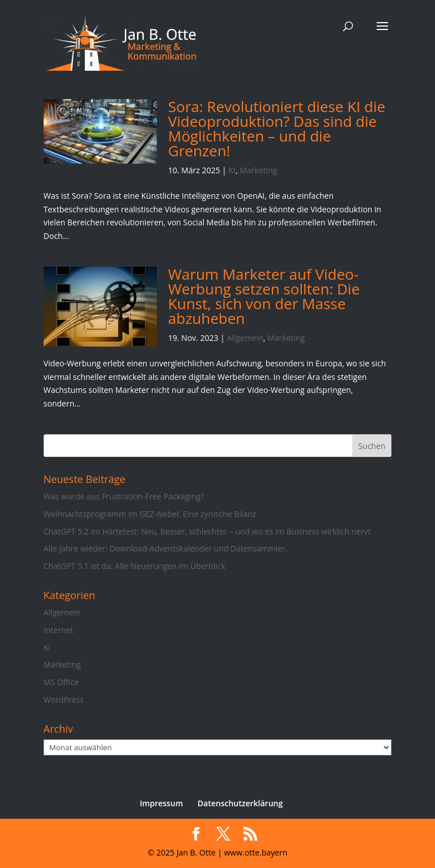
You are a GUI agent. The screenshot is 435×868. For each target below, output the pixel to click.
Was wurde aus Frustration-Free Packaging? (124, 496)
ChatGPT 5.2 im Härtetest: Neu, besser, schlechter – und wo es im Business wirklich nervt (207, 531)
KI (232, 170)
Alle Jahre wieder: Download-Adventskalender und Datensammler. (166, 548)
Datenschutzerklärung (240, 803)
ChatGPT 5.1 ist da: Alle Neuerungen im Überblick (135, 566)
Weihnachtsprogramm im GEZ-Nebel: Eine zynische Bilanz (150, 514)
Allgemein (245, 338)
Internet (59, 630)
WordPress (64, 700)
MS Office (61, 682)
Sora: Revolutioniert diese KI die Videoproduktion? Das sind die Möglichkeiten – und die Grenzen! (277, 129)
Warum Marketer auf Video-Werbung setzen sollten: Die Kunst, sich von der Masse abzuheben (264, 296)
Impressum (161, 803)
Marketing (258, 170)
